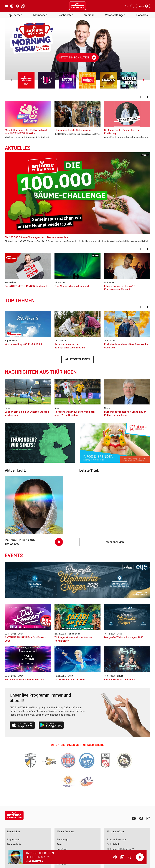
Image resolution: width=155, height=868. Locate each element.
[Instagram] (148, 818)
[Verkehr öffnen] (23, 6)
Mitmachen (40, 15)
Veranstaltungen (115, 15)
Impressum (13, 840)
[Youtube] (134, 818)
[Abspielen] (140, 857)
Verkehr (89, 15)
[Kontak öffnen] (126, 6)
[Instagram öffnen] (12, 6)
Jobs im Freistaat (116, 840)
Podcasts (142, 15)
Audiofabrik (113, 844)
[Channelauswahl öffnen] (132, 6)
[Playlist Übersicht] (130, 857)
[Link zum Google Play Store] (51, 726)
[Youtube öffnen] (6, 6)
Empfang (62, 849)
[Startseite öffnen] (77, 6)
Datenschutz (14, 844)
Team (60, 844)
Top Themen (15, 15)
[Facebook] (141, 818)
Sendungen (63, 840)
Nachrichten (66, 15)
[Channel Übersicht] (122, 857)
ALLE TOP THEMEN (78, 359)
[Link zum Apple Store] (22, 726)
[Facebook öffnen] (17, 6)
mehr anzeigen (115, 542)
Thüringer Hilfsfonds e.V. (120, 849)
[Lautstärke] (115, 857)
